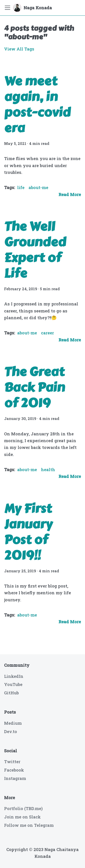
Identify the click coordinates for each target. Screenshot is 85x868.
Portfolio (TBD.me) (23, 808)
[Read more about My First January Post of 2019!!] (70, 622)
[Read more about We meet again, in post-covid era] (70, 194)
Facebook (14, 770)
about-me (38, 187)
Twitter (12, 762)
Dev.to (11, 731)
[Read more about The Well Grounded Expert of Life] (70, 340)
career (47, 333)
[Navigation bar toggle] (7, 8)
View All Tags (19, 49)
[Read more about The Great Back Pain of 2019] (70, 476)
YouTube (13, 684)
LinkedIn (14, 676)
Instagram (15, 778)
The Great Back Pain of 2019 (34, 387)
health (48, 470)
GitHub (11, 693)
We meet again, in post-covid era (37, 105)
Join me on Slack (22, 817)
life (21, 187)
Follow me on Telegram (29, 825)
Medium (13, 723)
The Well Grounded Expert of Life (35, 250)
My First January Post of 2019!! (28, 532)
